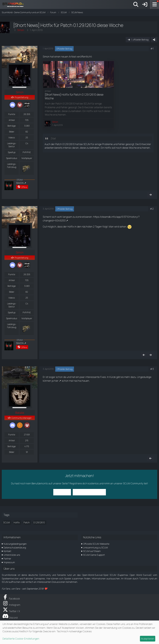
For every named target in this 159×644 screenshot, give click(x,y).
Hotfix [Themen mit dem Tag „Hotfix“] (17, 522)
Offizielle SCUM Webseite (96, 544)
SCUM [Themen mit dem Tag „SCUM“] (7, 522)
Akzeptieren (148, 639)
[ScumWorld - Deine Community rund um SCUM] (14, 4)
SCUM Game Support (94, 555)
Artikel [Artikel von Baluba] (12, 440)
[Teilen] (154, 40)
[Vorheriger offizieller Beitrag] (144, 355)
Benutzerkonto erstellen (89, 492)
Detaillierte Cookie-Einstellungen (21, 639)
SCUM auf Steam (92, 551)
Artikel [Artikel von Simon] (12, 120)
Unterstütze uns (12, 555)
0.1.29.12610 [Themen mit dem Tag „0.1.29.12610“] (39, 522)
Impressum (9, 562)
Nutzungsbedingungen (15, 544)
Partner (7, 559)
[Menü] (155, 4)
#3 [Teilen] (152, 369)
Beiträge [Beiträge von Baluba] (12, 446)
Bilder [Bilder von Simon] (12, 132)
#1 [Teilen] (152, 49)
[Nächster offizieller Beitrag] (150, 195)
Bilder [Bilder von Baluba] (12, 452)
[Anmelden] (145, 4)
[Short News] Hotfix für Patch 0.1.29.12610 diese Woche (74, 96)
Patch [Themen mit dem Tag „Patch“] (27, 522)
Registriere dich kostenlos (84, 483)
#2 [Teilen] (152, 209)
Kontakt (7, 551)
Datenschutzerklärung (15, 548)
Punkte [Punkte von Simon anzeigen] (12, 114)
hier (56, 381)
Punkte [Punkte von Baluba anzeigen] (12, 435)
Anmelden (62, 492)
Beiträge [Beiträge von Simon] (12, 126)
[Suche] (136, 4)
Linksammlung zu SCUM (95, 548)
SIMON (20, 183)
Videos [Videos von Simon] (12, 138)
